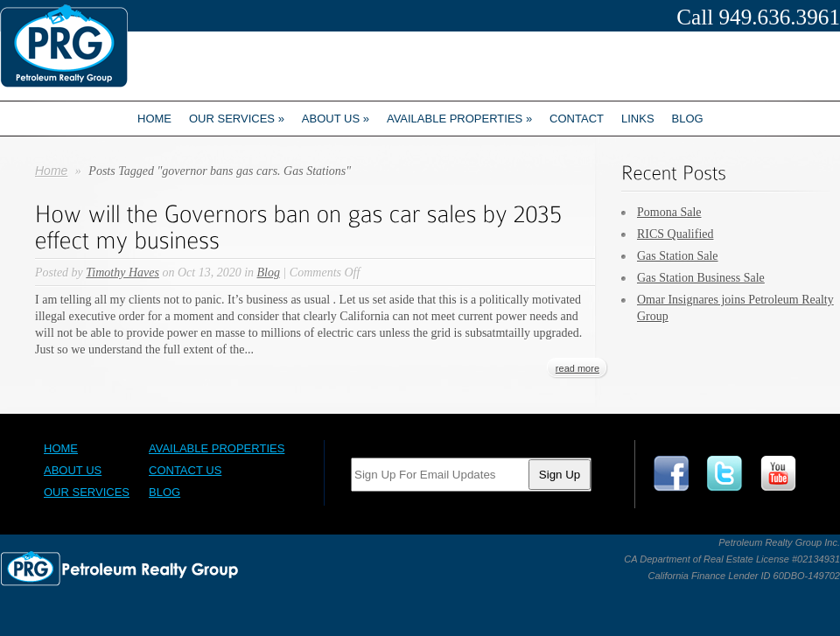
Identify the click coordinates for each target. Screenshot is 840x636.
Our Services (237, 119)
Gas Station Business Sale (701, 278)
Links (638, 119)
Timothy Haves (122, 273)
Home (154, 119)
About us (336, 119)
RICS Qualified (675, 234)
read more (577, 368)
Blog (688, 119)
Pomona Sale (669, 212)
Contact (577, 119)
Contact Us (185, 470)
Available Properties (459, 119)
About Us (73, 470)
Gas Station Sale (678, 256)
